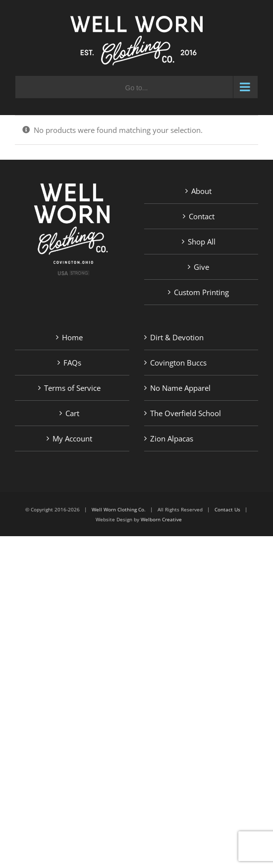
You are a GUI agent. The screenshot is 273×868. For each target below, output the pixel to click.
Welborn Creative (161, 519)
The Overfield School (186, 413)
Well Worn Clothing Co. (119, 509)
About (201, 191)
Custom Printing (201, 292)
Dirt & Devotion (177, 337)
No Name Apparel (180, 388)
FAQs (72, 363)
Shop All (202, 242)
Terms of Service (72, 388)
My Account (72, 438)
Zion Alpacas (172, 438)
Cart (72, 413)
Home (72, 337)
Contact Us (227, 509)
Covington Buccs (178, 363)
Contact (202, 216)
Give (201, 267)
